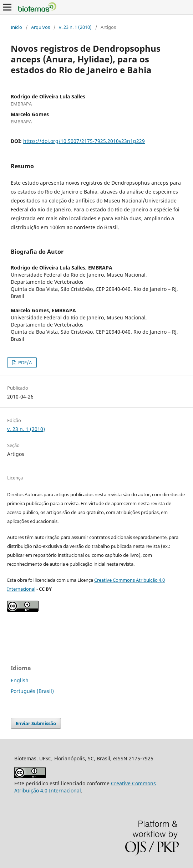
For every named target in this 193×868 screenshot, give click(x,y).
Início (16, 27)
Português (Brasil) (32, 691)
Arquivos (40, 27)
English (20, 680)
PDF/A (24, 363)
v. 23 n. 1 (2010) (75, 27)
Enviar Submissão (36, 723)
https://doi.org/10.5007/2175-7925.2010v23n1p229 (84, 141)
